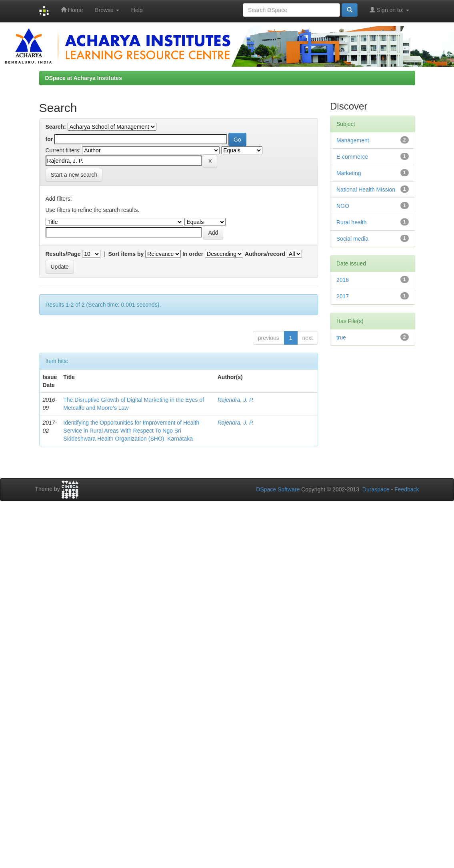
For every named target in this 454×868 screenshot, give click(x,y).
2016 (343, 280)
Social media (352, 239)
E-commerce (352, 157)
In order (193, 254)
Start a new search (74, 175)
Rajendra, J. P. (236, 400)
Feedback (407, 489)
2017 (343, 296)
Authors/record (265, 254)
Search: (56, 127)
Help (137, 10)
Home (72, 10)
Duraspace (376, 489)
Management (353, 140)
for (49, 139)
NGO (343, 206)
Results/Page (63, 254)
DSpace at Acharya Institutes (84, 78)
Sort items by (126, 254)
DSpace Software (278, 489)
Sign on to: (389, 10)
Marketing (349, 173)
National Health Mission (366, 190)
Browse (107, 10)
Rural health (352, 222)
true (341, 337)
